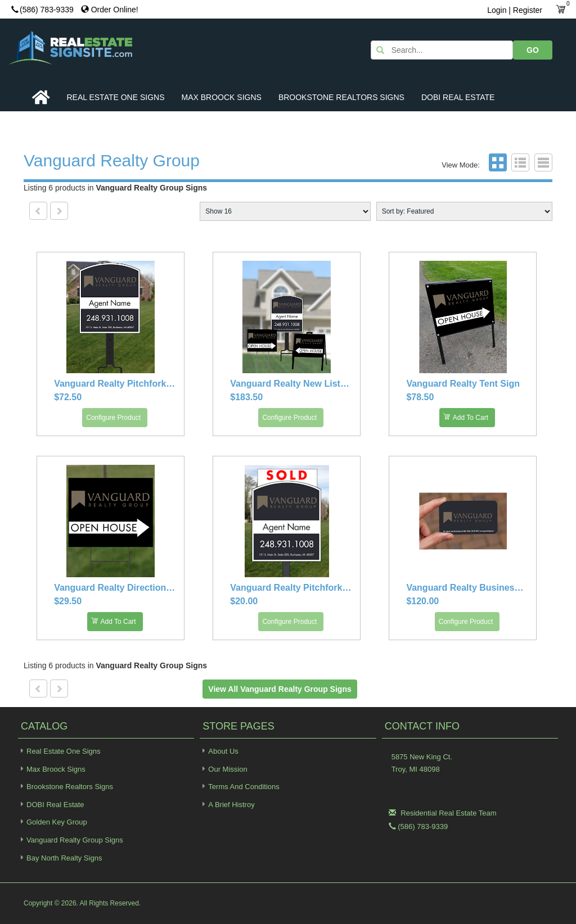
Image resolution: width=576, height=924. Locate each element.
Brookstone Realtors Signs (341, 97)
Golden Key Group (53, 821)
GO (533, 50)
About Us (223, 751)
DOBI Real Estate (458, 97)
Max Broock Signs (222, 97)
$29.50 (68, 601)
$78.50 (420, 397)
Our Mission (228, 769)
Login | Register (515, 10)
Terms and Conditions (244, 787)
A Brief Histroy (231, 805)
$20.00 (244, 601)
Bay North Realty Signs (60, 857)
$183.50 (246, 397)
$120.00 (422, 601)
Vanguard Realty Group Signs (71, 839)
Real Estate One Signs (116, 97)
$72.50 (68, 397)
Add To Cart (466, 416)
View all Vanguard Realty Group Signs (280, 689)
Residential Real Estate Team (448, 813)
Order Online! (110, 10)
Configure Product (113, 418)
